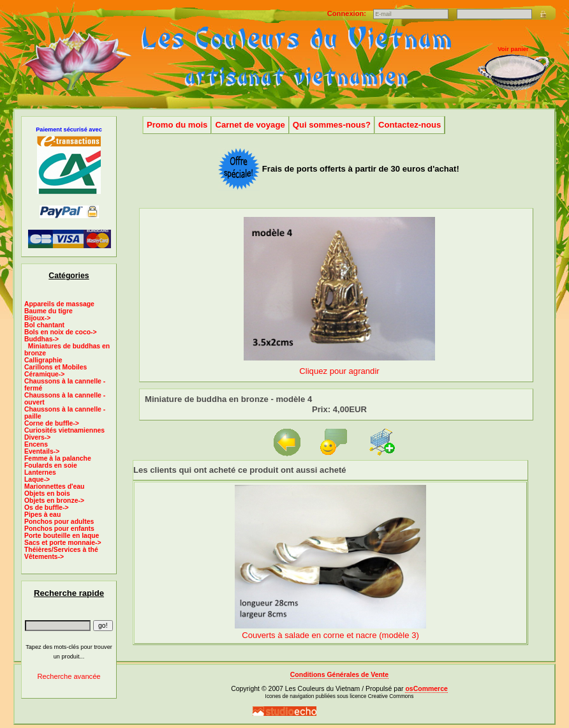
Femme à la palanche (58, 458)
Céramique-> (44, 374)
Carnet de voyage (250, 125)
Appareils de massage (59, 304)
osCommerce (426, 689)
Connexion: (348, 13)
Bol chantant (44, 325)
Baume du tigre (48, 311)
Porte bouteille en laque (62, 536)
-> (41, 339)
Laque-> (37, 479)
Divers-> (37, 437)
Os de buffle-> (47, 508)
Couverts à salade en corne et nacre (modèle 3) (330, 635)
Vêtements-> (44, 557)
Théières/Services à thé (61, 550)
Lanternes (40, 472)
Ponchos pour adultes (59, 522)
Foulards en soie (51, 465)
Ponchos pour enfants (59, 529)
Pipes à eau (42, 515)
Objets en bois (47, 494)
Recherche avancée (69, 676)
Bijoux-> (37, 318)
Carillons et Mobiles (55, 367)
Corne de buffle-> (52, 423)
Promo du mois (177, 125)
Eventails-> (42, 451)
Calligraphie (43, 360)
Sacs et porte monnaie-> (63, 543)
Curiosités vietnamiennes (64, 430)
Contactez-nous (410, 125)
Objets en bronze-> (54, 501)
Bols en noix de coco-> (61, 332)
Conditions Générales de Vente (339, 675)
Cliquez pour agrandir (339, 366)
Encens (36, 444)
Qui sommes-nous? (332, 125)
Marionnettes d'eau (54, 487)
